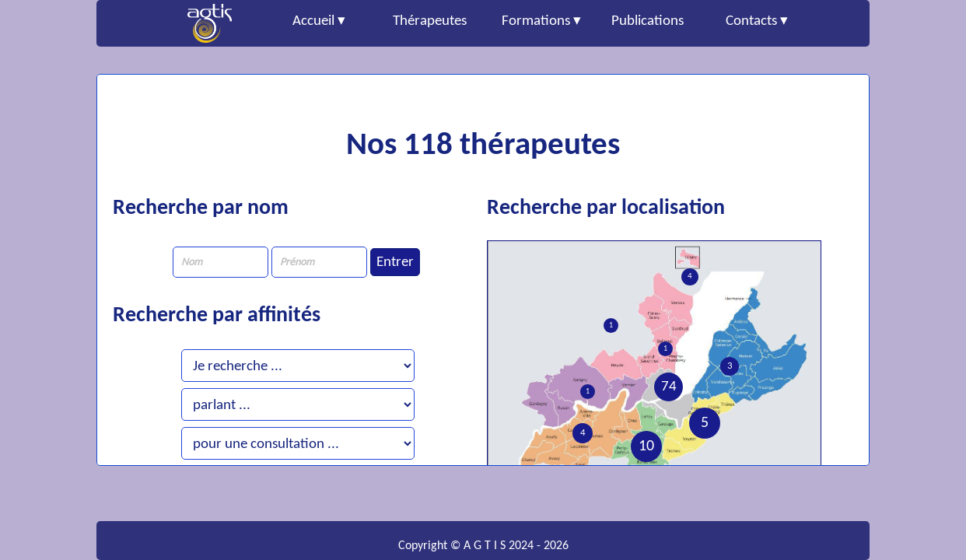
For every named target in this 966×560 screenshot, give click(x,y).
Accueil (313, 21)
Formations (536, 21)
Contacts (751, 21)
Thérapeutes (430, 21)
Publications (647, 21)
